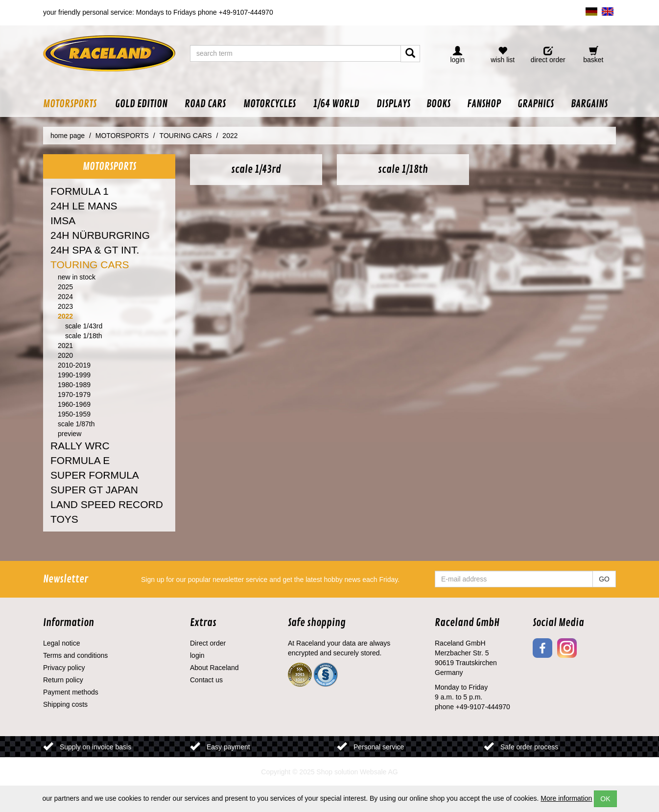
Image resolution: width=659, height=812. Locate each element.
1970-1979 (74, 394)
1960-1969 (74, 404)
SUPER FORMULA (95, 475)
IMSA (63, 220)
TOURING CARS (90, 265)
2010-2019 (74, 365)
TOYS (64, 519)
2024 (65, 297)
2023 (65, 306)
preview (70, 434)
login (197, 655)
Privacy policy (64, 668)
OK (605, 799)
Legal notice (62, 643)
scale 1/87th (76, 424)
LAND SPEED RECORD (107, 504)
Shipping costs (65, 704)
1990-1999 (74, 375)
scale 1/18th (84, 336)
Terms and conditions (75, 655)
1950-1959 (74, 414)
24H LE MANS (84, 206)
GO (604, 579)
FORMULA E (80, 460)
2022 (65, 316)
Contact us (206, 680)
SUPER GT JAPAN (94, 490)
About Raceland (214, 668)
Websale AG (379, 772)
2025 (65, 287)
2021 (65, 346)
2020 (65, 355)
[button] (75, 104)
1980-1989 (74, 385)
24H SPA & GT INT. (95, 250)
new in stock (77, 277)
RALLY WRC (80, 446)
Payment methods (71, 692)
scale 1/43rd (84, 326)
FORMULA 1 (80, 191)
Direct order (208, 643)
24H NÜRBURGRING (100, 235)
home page (68, 136)
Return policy (63, 680)
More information (566, 798)
